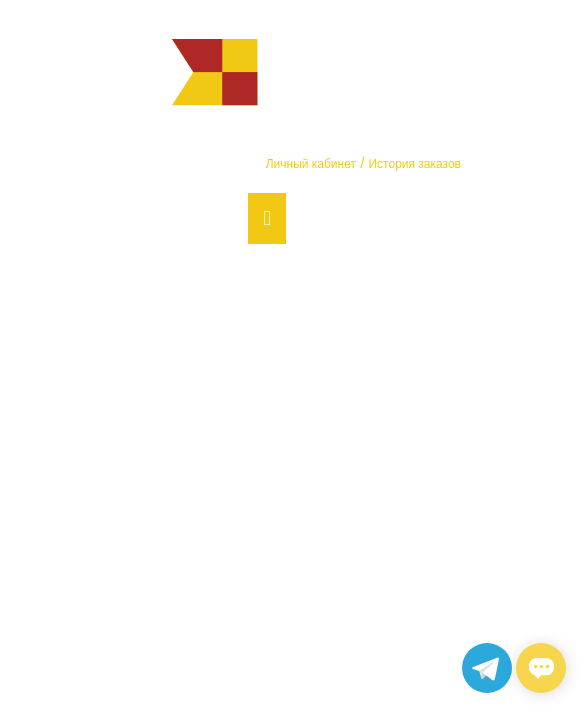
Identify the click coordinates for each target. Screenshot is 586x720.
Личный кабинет (311, 164)
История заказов (414, 164)
